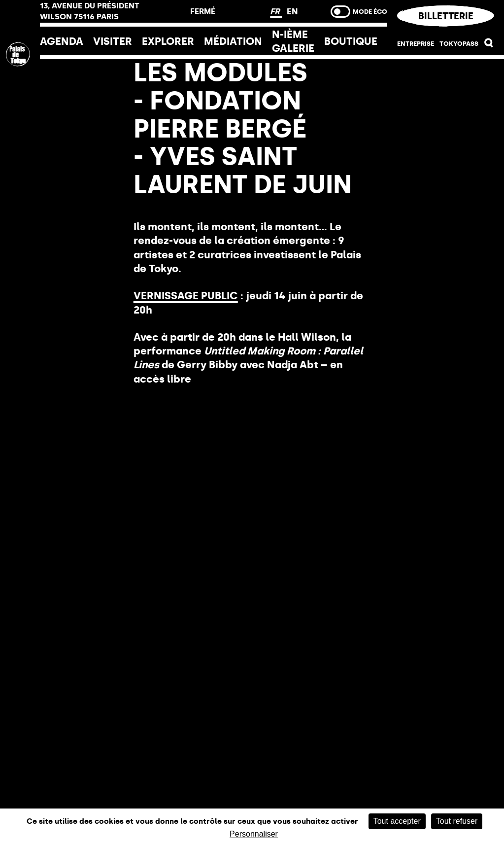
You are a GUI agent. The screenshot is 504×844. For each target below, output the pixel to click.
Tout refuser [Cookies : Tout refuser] (457, 821)
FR (276, 11)
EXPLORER (168, 41)
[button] (489, 45)
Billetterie (445, 16)
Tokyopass (459, 43)
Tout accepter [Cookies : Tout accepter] (397, 821)
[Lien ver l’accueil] (20, 120)
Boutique (351, 41)
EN (292, 11)
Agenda (62, 41)
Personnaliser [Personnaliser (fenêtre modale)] (254, 834)
